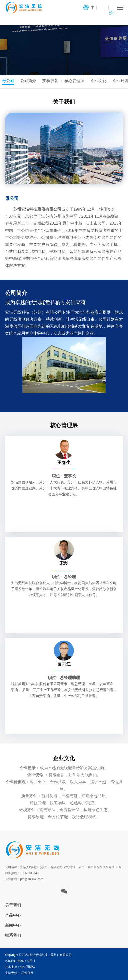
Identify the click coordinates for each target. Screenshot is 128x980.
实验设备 (51, 81)
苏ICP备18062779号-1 (20, 961)
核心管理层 (75, 81)
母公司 (9, 81)
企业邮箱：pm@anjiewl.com (24, 879)
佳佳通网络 (28, 967)
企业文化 (100, 81)
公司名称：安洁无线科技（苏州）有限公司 (34, 867)
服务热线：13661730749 (22, 873)
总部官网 (27, 973)
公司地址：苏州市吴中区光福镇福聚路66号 (92, 867)
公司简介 (29, 81)
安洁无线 (11, 973)
